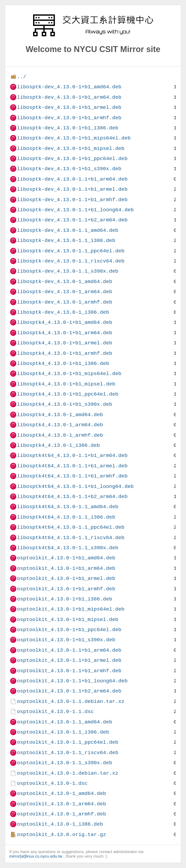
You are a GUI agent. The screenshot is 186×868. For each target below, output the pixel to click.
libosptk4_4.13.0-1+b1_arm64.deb (64, 333)
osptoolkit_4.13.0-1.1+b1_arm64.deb (69, 650)
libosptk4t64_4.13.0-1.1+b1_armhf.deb (72, 476)
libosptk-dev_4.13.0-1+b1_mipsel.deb (71, 148)
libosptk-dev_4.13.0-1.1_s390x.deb (68, 271)
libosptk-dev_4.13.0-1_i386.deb (63, 312)
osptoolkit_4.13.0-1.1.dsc (55, 712)
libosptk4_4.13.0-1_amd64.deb (60, 415)
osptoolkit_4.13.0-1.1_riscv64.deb (68, 753)
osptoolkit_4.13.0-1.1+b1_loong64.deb (72, 681)
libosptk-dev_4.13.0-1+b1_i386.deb (68, 128)
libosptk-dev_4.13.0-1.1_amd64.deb (68, 230)
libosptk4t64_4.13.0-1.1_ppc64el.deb (71, 527)
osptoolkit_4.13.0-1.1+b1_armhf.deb (69, 671)
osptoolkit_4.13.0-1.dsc (52, 783)
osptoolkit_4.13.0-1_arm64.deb (61, 804)
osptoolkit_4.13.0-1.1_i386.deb (63, 732)
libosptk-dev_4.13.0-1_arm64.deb (64, 292)
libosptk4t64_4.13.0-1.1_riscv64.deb (71, 538)
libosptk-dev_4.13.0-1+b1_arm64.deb (69, 97)
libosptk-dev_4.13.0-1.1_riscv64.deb (71, 261)
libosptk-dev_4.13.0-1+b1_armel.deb (69, 107)
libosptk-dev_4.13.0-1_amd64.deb (64, 282)
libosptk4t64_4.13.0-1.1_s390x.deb (68, 548)
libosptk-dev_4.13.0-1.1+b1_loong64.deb (75, 210)
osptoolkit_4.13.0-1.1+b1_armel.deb (69, 660)
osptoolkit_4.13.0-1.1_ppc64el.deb (68, 742)
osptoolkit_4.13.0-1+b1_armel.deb (66, 578)
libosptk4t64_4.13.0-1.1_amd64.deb (68, 507)
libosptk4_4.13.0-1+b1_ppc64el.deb (68, 394)
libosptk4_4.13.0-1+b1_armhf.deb (64, 353)
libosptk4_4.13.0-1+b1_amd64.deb (64, 322)
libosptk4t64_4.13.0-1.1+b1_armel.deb (72, 466)
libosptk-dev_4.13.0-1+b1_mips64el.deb (74, 138)
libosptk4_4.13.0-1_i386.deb (58, 445)
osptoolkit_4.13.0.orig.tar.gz (61, 835)
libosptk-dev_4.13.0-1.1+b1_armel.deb (72, 189)
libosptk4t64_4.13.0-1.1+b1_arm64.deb (72, 455)
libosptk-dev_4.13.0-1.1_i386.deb (66, 240)
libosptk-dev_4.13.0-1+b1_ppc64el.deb (72, 159)
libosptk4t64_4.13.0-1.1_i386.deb (66, 517)
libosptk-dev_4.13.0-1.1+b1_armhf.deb (72, 200)
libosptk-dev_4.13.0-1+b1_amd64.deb (69, 87)
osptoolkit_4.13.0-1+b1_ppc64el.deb (69, 630)
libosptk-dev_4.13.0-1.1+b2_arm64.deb (72, 220)
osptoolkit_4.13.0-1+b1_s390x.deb (66, 640)
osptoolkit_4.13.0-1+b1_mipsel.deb (68, 620)
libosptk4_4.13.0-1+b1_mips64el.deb (69, 374)
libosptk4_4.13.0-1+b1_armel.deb (64, 343)
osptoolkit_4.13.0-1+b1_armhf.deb (66, 589)
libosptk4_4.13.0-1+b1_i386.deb (63, 363)
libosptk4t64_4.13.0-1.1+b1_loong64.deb (75, 486)
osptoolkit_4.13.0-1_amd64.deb (61, 793)
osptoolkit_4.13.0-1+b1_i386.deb (64, 599)
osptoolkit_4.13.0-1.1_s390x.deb (64, 763)
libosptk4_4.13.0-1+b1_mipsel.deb (66, 384)
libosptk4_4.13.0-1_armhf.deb (60, 435)
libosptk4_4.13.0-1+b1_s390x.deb (64, 404)
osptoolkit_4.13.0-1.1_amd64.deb (64, 722)
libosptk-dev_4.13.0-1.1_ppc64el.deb (71, 251)
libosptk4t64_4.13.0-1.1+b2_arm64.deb (72, 497)
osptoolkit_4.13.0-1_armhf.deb (61, 814)
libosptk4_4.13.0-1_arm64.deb (60, 425)
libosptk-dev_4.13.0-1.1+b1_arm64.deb (72, 179)
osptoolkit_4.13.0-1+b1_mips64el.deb (71, 609)
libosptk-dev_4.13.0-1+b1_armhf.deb (69, 118)
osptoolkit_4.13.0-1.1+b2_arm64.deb (69, 691)
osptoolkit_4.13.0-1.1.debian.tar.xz (71, 701)
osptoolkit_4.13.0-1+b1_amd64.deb (66, 558)
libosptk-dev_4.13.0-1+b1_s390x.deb (69, 169)
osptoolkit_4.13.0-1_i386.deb (60, 824)
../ (21, 77)
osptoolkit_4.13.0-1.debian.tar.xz (68, 773)
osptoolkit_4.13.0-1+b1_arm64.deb (66, 568)
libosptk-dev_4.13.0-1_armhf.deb (64, 302)
